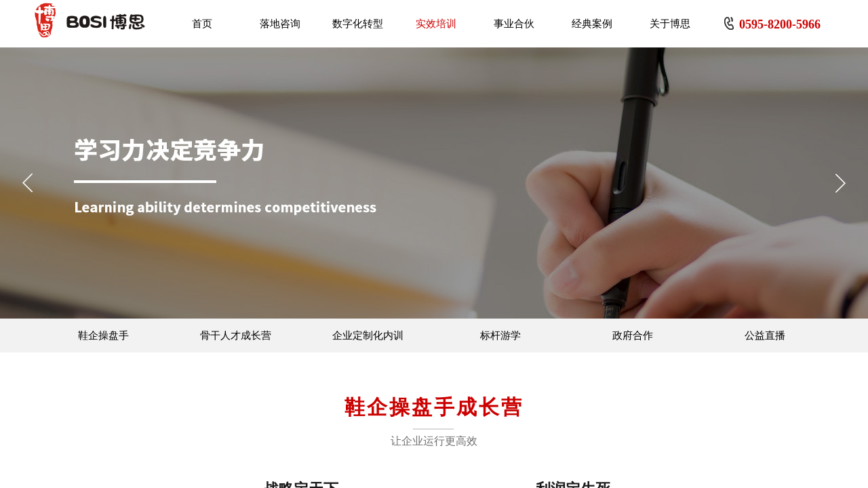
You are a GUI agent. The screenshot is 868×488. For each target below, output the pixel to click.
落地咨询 (280, 24)
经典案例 (592, 24)
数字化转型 (358, 24)
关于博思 (670, 24)
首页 (202, 24)
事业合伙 (514, 24)
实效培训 (436, 24)
